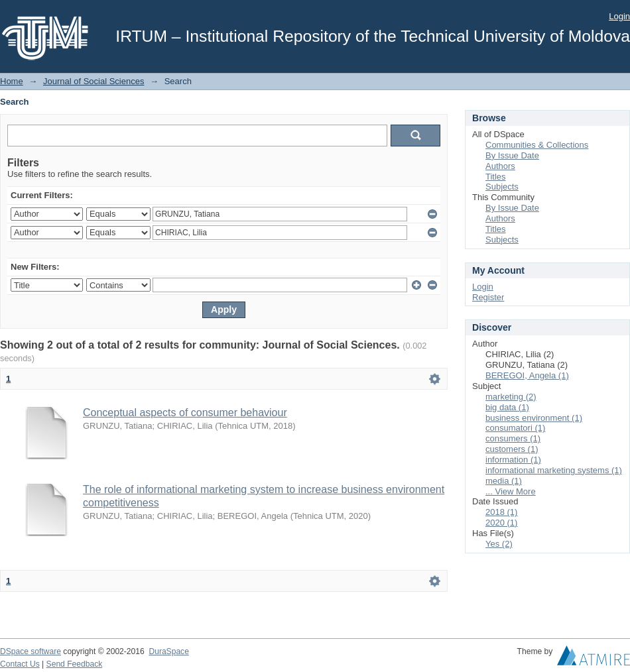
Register (488, 297)
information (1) (513, 460)
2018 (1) (501, 512)
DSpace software (31, 651)
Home (12, 81)
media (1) (504, 481)
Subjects (502, 187)
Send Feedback (75, 664)
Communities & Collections (537, 145)
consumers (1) (513, 438)
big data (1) (507, 407)
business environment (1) (534, 418)
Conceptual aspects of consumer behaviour (185, 413)
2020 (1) (501, 523)
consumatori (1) (515, 428)
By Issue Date (512, 155)
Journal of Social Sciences (94, 81)
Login (619, 16)
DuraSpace (168, 651)
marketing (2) (511, 397)
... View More (511, 491)
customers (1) (512, 449)
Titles (496, 177)
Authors (500, 166)
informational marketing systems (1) (554, 470)
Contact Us (20, 664)
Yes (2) (499, 544)
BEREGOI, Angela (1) (527, 375)
